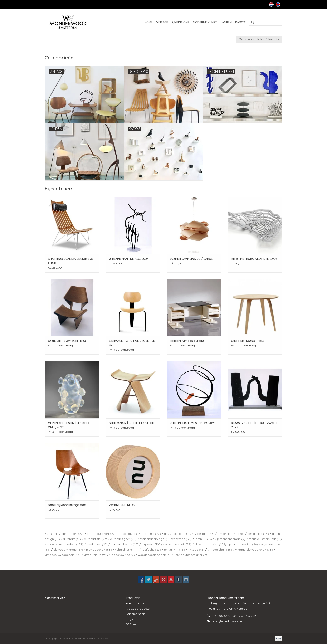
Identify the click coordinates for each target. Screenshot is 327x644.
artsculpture (130, 534)
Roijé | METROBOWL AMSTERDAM (254, 259)
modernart (97, 544)
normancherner (125, 544)
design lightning (231, 534)
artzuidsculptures (179, 534)
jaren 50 (204, 539)
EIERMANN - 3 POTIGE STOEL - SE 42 (132, 343)
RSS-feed (132, 624)
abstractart (72, 534)
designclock (258, 534)
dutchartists (96, 539)
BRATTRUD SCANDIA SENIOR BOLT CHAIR (72, 261)
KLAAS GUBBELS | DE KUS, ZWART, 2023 (254, 425)
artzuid (153, 534)
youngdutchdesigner (190, 555)
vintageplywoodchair (63, 555)
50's (51, 534)
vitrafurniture (95, 555)
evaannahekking (153, 539)
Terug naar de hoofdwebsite (259, 39)
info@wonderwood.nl (228, 621)
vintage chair (220, 550)
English (278, 4)
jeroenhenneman (231, 539)
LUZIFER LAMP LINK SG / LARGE (191, 259)
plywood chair (178, 544)
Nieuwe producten (139, 609)
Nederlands (271, 4)
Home (149, 22)
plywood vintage (68, 550)
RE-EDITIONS (180, 22)
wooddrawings (122, 555)
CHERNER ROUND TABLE (248, 341)
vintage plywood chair (254, 550)
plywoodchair (99, 550)
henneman (181, 539)
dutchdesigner (123, 539)
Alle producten (136, 603)
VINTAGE (162, 22)
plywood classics (210, 544)
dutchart (72, 539)
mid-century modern (65, 544)
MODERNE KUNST (205, 22)
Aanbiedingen (135, 614)
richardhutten (127, 550)
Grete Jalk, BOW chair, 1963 (67, 341)
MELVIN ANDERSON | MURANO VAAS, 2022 (68, 425)
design (206, 534)
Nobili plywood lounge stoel (67, 505)
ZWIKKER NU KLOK (122, 505)
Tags (129, 619)
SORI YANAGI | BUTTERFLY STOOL (132, 423)
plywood (152, 544)
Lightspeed (103, 638)
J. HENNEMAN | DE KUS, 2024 (129, 259)
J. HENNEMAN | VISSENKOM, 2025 (193, 423)
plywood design (243, 544)
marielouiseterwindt (265, 539)
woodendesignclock (154, 555)
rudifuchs (151, 550)
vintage (196, 550)
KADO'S (240, 22)
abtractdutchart (101, 534)
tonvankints (174, 550)
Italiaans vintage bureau (187, 341)
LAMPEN (226, 22)
